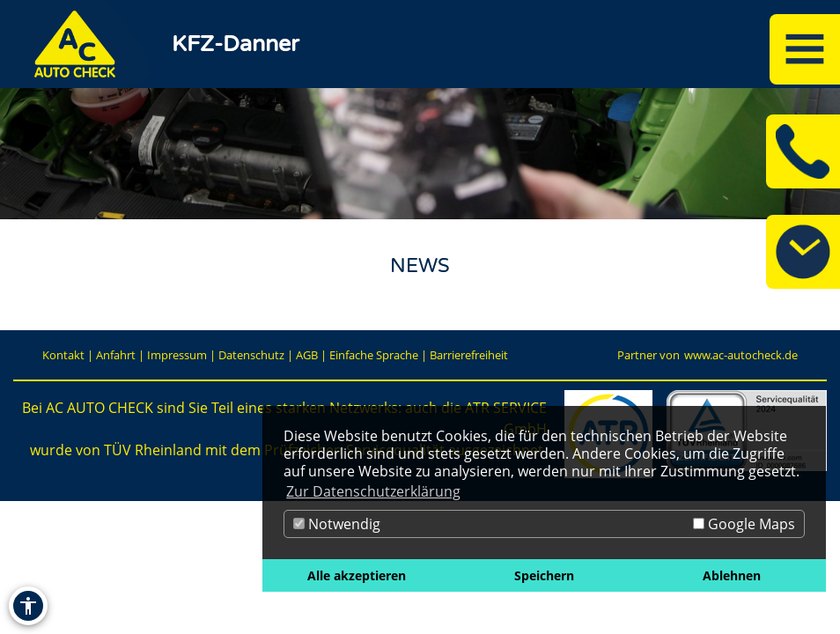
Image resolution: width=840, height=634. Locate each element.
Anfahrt (116, 355)
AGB (307, 355)
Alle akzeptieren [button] (357, 575)
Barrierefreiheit (469, 355)
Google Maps (744, 524)
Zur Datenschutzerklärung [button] (373, 491)
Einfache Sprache (374, 355)
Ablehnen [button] (732, 575)
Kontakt (63, 355)
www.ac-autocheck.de (741, 355)
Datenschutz (251, 355)
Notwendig (337, 524)
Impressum (177, 355)
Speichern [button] (544, 575)
